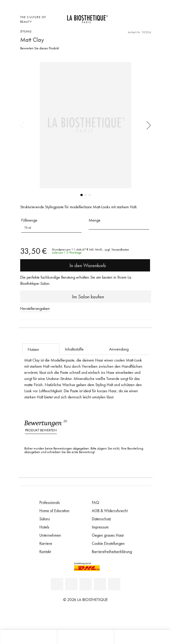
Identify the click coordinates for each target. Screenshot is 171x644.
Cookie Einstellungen (108, 543)
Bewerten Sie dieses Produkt (40, 48)
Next (147, 125)
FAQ (95, 502)
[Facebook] (71, 584)
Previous (24, 125)
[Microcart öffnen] (122, 23)
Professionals (50, 502)
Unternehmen (50, 535)
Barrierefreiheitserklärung (112, 551)
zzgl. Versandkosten (117, 249)
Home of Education (54, 510)
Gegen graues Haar (108, 535)
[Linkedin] (57, 584)
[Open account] (135, 17)
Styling (26, 31)
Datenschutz (101, 519)
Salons (45, 519)
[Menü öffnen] (85, 637)
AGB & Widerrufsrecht (110, 510)
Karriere (46, 543)
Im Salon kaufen (85, 297)
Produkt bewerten (41, 430)
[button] (119, 226)
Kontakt (45, 551)
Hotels (44, 527)
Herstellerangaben (35, 308)
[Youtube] (86, 584)
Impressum (100, 527)
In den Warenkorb (85, 265)
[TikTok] (114, 584)
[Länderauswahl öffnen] (122, 17)
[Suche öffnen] (142, 637)
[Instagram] (100, 584)
